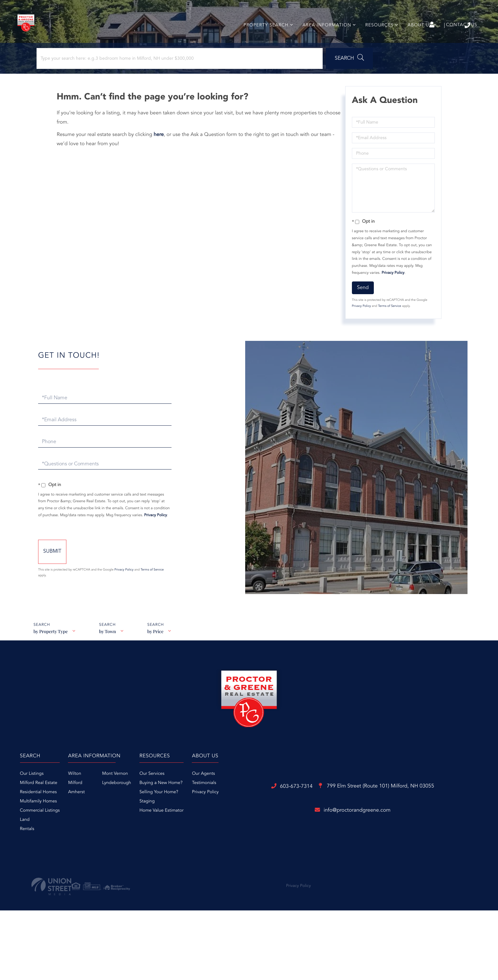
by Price (158, 662)
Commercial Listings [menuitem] (125, 839)
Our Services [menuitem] (277, 802)
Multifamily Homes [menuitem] (124, 829)
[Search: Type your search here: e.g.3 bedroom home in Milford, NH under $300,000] (85, 75)
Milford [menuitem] (181, 811)
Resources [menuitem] (377, 36)
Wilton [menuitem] (180, 802)
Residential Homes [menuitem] (124, 820)
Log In (393, 26)
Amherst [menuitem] (182, 820)
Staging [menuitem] (273, 829)
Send (361, 308)
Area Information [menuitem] (324, 36)
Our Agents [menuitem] (349, 802)
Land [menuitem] (110, 848)
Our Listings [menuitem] (117, 802)
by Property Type (50, 662)
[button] (176, 75)
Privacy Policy (391, 293)
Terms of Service (388, 326)
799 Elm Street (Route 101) (284, 883)
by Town (109, 662)
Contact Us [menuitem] (459, 36)
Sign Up (421, 26)
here (162, 155)
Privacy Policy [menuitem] (351, 820)
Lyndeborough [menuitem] (222, 811)
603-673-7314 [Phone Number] (457, 25)
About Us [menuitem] (417, 36)
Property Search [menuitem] (263, 36)
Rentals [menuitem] (112, 857)
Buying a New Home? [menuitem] (286, 811)
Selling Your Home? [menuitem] (284, 820)
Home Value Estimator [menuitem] (287, 839)
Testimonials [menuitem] (350, 811)
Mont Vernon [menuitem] (220, 802)
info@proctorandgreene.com (249, 908)
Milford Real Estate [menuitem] (124, 811)
